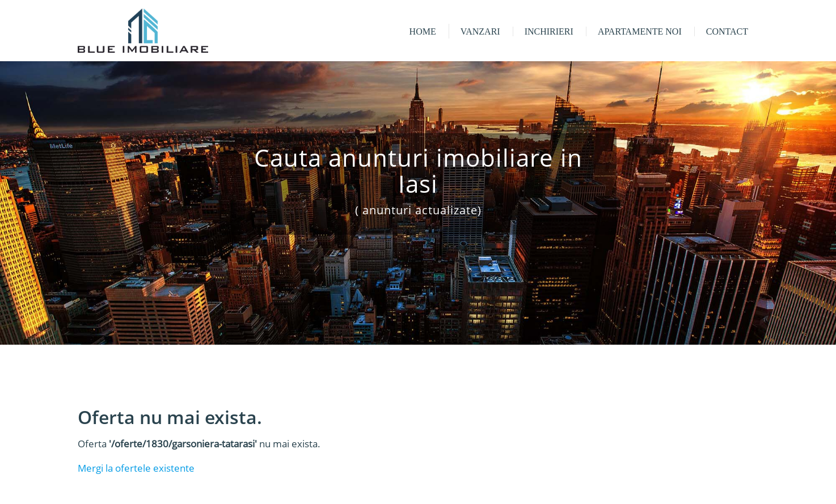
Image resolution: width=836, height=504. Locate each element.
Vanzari (480, 31)
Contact (727, 31)
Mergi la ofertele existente (136, 468)
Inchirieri (549, 31)
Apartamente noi (640, 31)
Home (423, 31)
